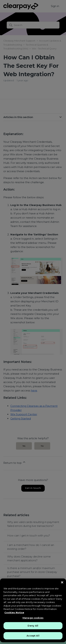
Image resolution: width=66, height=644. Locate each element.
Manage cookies (33, 618)
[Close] (62, 582)
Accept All (33, 636)
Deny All (33, 626)
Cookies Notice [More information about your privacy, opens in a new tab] (14, 612)
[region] (33, 610)
